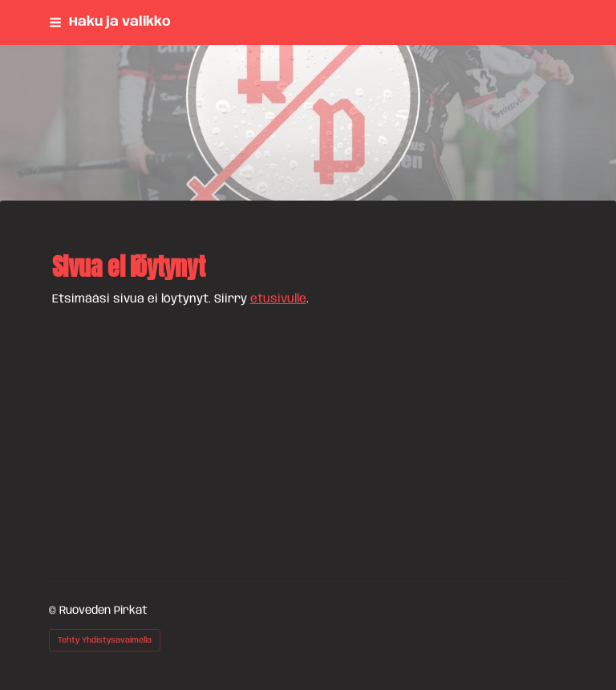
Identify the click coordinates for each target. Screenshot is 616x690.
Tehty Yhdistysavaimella (105, 640)
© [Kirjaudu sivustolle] (54, 611)
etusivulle (278, 299)
